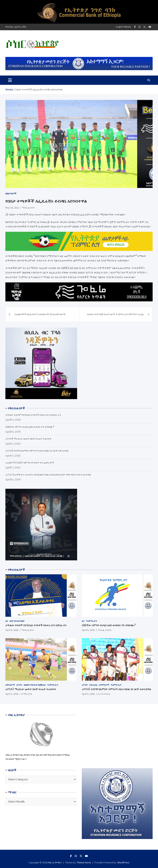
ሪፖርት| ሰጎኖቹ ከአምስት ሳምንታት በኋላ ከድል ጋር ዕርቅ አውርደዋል (37, 451)
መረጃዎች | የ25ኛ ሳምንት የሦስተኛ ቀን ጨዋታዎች (30, 463)
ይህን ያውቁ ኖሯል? (17, 621)
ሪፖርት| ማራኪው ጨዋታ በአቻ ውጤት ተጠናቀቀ (28, 439)
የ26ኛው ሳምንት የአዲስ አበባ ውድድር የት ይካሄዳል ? (30, 427)
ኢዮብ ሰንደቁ (104, 694)
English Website (123, 27)
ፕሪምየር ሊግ (91, 621)
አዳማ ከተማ (104, 685)
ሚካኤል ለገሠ (28, 208)
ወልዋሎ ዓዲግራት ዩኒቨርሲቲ (35, 685)
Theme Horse (84, 862)
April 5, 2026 (12, 694)
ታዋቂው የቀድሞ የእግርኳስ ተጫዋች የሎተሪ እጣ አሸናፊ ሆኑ (33, 415)
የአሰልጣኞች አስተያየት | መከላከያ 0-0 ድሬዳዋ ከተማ (40, 314)
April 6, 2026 (12, 630)
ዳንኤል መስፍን (105, 630)
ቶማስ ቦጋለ (27, 694)
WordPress (123, 862)
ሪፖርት (19, 685)
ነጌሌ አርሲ (93, 685)
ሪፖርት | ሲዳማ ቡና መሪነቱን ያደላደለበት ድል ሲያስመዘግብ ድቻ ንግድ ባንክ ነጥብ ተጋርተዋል (48, 475)
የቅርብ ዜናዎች (16, 570)
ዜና (7, 621)
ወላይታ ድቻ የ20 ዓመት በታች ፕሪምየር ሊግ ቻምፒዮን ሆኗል (115, 314)
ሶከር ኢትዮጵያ (55, 862)
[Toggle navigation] (10, 80)
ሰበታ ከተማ (11, 193)
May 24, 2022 (12, 208)
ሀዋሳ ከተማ (10, 685)
